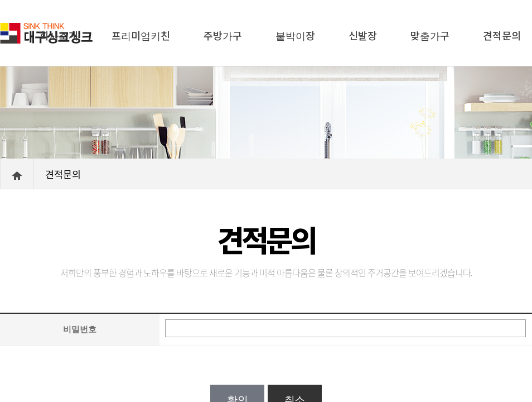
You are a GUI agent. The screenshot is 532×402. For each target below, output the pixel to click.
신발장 (363, 35)
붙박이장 (295, 35)
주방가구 (223, 35)
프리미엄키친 (141, 35)
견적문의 (502, 35)
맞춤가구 (430, 35)
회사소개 (59, 35)
